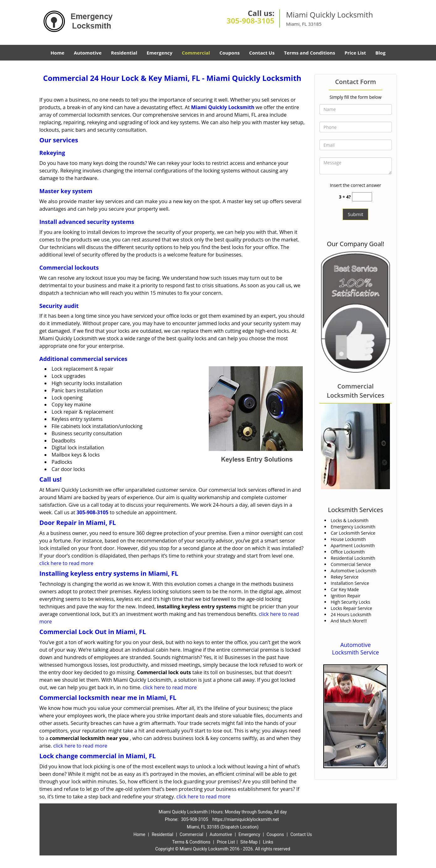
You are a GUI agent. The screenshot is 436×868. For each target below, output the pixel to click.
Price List (355, 53)
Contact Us (262, 53)
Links (268, 842)
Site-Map (249, 842)
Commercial (196, 53)
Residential (124, 53)
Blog (380, 53)
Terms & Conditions (191, 842)
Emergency (160, 53)
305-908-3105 (251, 21)
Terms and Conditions (310, 53)
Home (57, 53)
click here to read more (66, 563)
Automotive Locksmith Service (355, 648)
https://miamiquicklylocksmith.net (246, 819)
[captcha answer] (362, 197)
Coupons (230, 53)
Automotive (88, 53)
